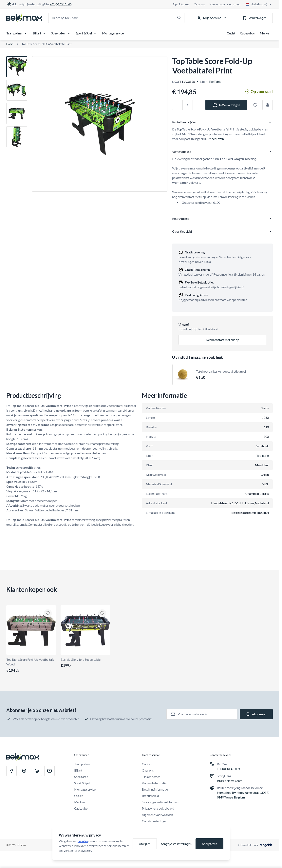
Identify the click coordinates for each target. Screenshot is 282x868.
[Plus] (198, 105)
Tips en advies (151, 777)
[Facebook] (11, 771)
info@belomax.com (230, 781)
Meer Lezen (216, 139)
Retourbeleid (150, 796)
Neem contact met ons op (225, 4)
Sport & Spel (87, 33)
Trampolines (17, 33)
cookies (83, 841)
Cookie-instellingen (155, 821)
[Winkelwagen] (254, 18)
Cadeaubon (248, 33)
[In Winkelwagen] (226, 105)
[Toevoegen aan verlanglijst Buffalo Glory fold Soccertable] (102, 613)
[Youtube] (49, 771)
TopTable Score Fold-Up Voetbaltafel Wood (31, 665)
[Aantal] (188, 105)
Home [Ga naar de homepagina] (10, 44)
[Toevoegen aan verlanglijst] (255, 105)
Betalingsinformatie (155, 789)
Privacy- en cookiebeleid (158, 808)
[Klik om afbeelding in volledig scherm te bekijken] (100, 124)
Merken (265, 33)
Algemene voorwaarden (157, 815)
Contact (147, 764)
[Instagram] (24, 771)
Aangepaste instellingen (176, 844)
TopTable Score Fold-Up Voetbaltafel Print (47, 44)
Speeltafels (61, 33)
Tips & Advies (181, 4)
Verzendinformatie (154, 783)
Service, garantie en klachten (160, 802)
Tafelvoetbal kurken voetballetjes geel (221, 375)
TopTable (215, 81)
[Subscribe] (256, 714)
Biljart (40, 33)
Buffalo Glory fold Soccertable (85, 663)
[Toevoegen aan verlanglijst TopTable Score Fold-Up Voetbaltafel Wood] (48, 613)
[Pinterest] (37, 771)
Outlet (231, 33)
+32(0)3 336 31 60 (229, 769)
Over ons (199, 4)
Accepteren (209, 844)
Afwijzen (145, 844)
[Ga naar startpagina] (24, 18)
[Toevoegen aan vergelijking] (268, 105)
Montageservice (113, 33)
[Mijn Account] (212, 18)
